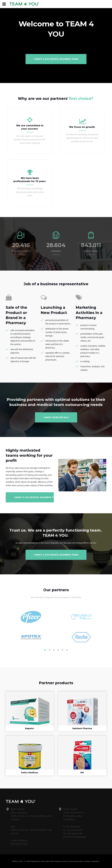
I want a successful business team (56, 59)
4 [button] (58, 650)
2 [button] (49, 650)
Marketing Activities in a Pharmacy (89, 312)
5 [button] (63, 650)
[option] (31, 627)
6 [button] (67, 650)
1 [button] (45, 650)
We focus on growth (82, 127)
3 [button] (54, 650)
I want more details (56, 417)
